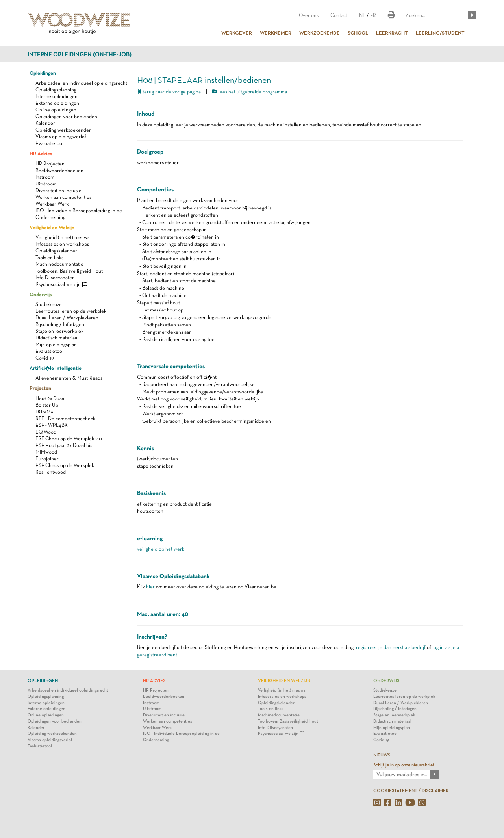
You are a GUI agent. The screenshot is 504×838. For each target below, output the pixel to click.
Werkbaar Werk (52, 204)
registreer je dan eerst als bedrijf (391, 647)
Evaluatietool (49, 143)
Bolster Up (47, 405)
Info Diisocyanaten (55, 277)
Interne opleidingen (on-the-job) (80, 54)
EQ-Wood (46, 432)
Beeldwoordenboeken (59, 170)
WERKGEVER (237, 33)
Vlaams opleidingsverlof (61, 136)
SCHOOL (358, 33)
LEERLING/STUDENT (440, 33)
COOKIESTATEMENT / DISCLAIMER (411, 790)
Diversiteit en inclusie (58, 190)
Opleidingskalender (56, 251)
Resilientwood (51, 472)
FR (373, 15)
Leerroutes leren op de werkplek (71, 311)
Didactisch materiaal (57, 338)
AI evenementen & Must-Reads (69, 378)
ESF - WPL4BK (52, 425)
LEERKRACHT (392, 33)
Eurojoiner (47, 459)
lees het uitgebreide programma (250, 92)
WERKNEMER (276, 33)
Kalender (45, 123)
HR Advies (41, 153)
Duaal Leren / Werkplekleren (67, 318)
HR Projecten (50, 164)
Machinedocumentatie (59, 264)
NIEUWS (382, 755)
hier (150, 587)
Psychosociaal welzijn (61, 284)
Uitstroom (46, 184)
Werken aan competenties (63, 197)
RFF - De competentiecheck (65, 418)
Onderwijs (41, 294)
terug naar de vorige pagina (169, 92)
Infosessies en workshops (62, 244)
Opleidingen (43, 73)
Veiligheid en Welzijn (52, 227)
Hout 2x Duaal (50, 398)
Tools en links (49, 257)
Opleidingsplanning (56, 90)
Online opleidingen (56, 110)
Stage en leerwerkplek (59, 331)
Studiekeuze (49, 304)
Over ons (309, 15)
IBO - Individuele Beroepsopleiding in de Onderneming (181, 737)
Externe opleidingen (57, 103)
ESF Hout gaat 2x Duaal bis (64, 445)
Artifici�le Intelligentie (56, 368)
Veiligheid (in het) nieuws (62, 237)
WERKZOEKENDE (320, 33)
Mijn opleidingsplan (56, 344)
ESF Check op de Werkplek (65, 465)
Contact (339, 15)
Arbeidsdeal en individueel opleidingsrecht (81, 83)
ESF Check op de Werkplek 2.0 (69, 438)
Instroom (45, 177)
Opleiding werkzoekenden (64, 130)
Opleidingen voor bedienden (66, 116)
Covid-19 (45, 358)
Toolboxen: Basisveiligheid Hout (69, 271)
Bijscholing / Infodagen (60, 324)
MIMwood (46, 452)
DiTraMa (44, 412)
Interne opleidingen (57, 96)
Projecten (40, 388)
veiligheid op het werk (161, 549)
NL (362, 15)
